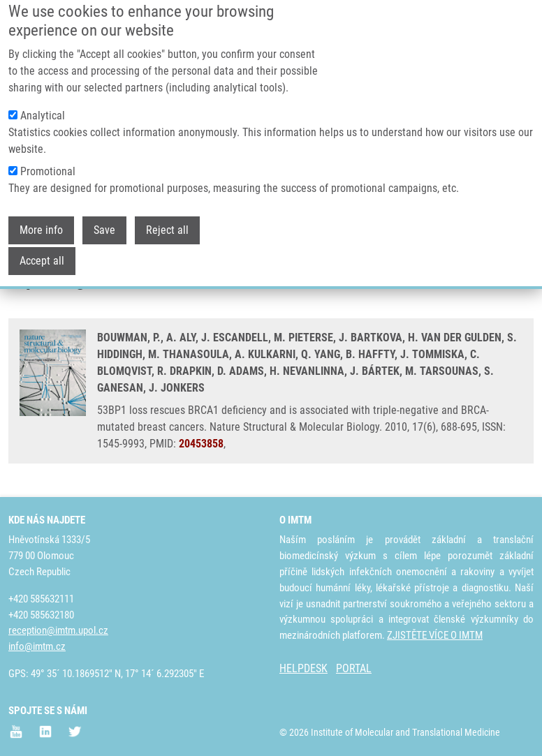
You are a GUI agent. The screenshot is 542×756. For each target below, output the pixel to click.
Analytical (43, 99)
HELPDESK (303, 668)
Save (104, 213)
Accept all (42, 244)
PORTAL (354, 668)
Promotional (48, 155)
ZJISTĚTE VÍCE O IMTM (435, 635)
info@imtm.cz (37, 646)
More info (41, 213)
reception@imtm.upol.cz (58, 630)
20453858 (201, 444)
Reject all (167, 213)
